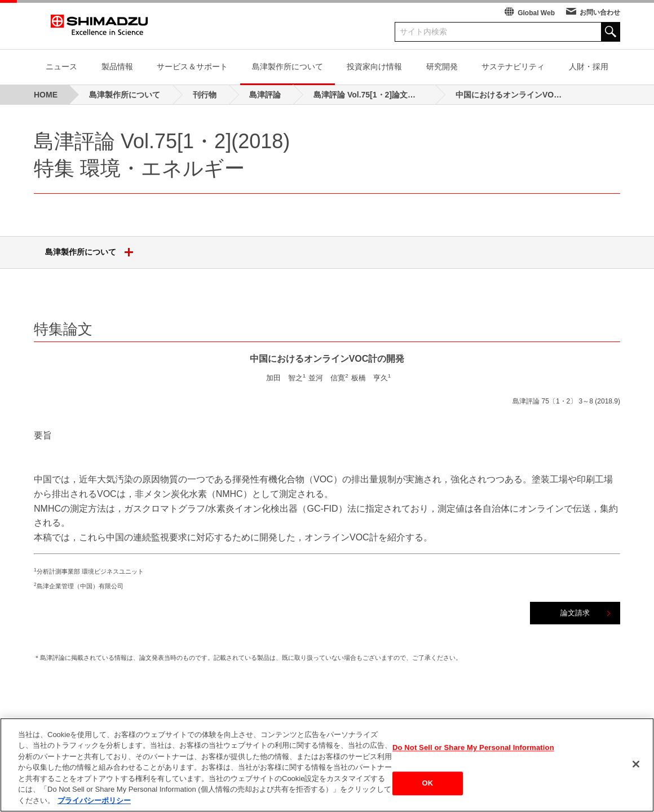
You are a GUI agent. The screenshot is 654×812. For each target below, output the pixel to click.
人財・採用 (589, 66)
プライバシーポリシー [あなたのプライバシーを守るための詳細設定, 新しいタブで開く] (94, 806)
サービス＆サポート (192, 66)
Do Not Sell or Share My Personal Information (473, 753)
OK (428, 789)
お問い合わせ (600, 12)
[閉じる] (636, 769)
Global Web (536, 13)
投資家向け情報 (374, 66)
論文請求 (575, 613)
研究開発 (442, 66)
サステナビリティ (513, 66)
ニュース (61, 66)
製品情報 (117, 66)
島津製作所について (288, 66)
